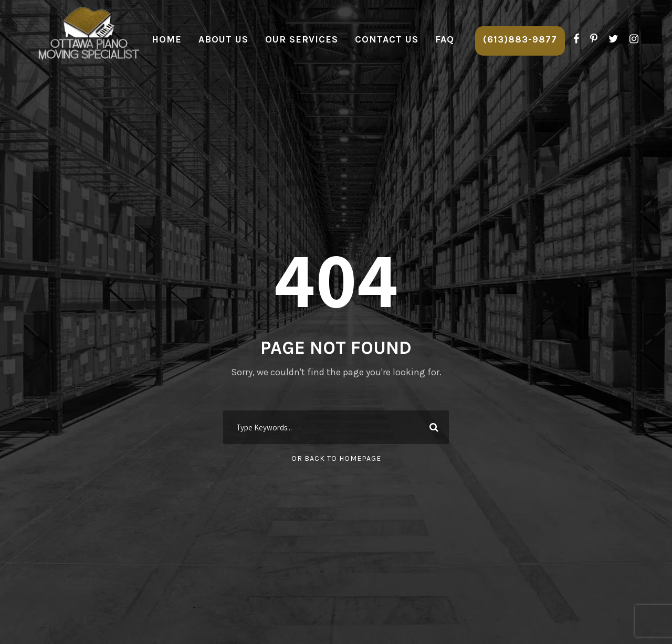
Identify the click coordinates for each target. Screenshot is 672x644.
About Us (223, 39)
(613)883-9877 (520, 39)
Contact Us (387, 39)
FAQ (445, 39)
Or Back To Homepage (336, 458)
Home (167, 39)
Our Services (302, 39)
